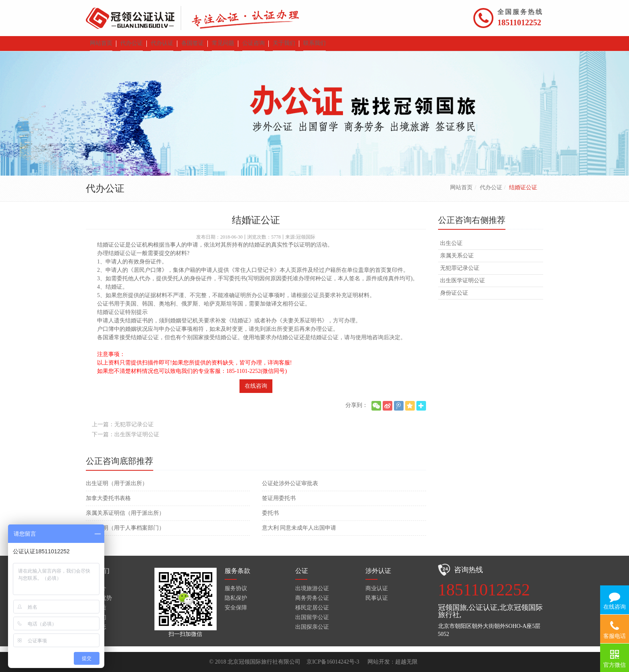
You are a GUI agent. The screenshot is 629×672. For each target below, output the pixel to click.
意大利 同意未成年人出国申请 (299, 533)
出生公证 (451, 249)
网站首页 (461, 193)
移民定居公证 (312, 613)
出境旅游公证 (312, 594)
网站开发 (379, 662)
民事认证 (377, 604)
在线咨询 (256, 392)
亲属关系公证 (457, 261)
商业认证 (377, 594)
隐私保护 (236, 604)
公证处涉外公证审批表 (290, 489)
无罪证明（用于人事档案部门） (125, 533)
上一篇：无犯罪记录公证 (123, 430)
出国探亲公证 (312, 633)
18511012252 (519, 22)
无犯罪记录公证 (460, 274)
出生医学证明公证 (463, 286)
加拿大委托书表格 (108, 504)
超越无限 (406, 662)
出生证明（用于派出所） (117, 489)
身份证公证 (454, 299)
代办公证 (491, 193)
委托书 (270, 519)
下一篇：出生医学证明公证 (126, 440)
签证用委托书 (279, 504)
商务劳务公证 (312, 604)
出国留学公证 (312, 623)
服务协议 (236, 594)
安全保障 (236, 613)
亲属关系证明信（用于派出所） (125, 519)
